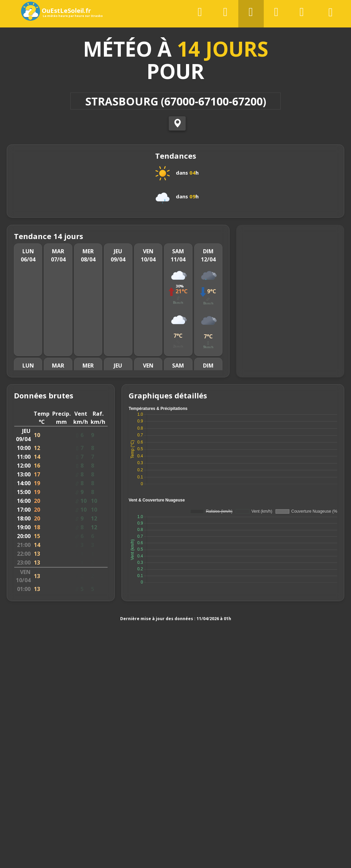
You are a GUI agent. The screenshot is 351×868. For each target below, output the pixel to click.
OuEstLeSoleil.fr (59, 11)
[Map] (290, 306)
